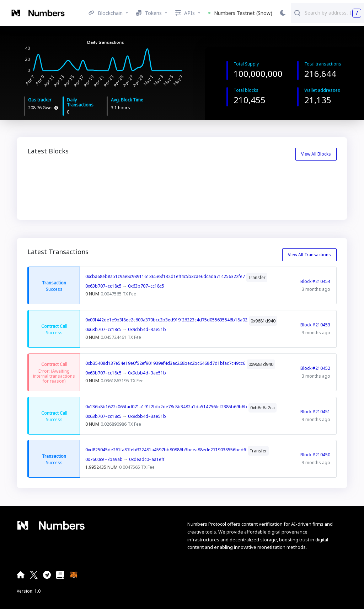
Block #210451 (315, 411)
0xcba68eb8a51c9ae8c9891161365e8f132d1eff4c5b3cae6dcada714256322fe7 (165, 276)
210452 (199, 174)
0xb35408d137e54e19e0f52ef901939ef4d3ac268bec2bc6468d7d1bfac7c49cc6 (165, 363)
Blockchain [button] (106, 13)
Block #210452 (315, 368)
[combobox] (333, 12)
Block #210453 (315, 324)
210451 (277, 174)
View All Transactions (309, 255)
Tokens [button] (149, 13)
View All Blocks (316, 154)
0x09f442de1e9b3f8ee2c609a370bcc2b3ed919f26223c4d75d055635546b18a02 (166, 320)
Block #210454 (315, 281)
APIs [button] (185, 13)
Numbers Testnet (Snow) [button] (240, 13)
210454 (42, 174)
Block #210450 (315, 455)
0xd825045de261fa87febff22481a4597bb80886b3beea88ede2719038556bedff (166, 450)
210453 (121, 174)
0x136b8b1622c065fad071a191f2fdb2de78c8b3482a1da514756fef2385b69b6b (166, 407)
